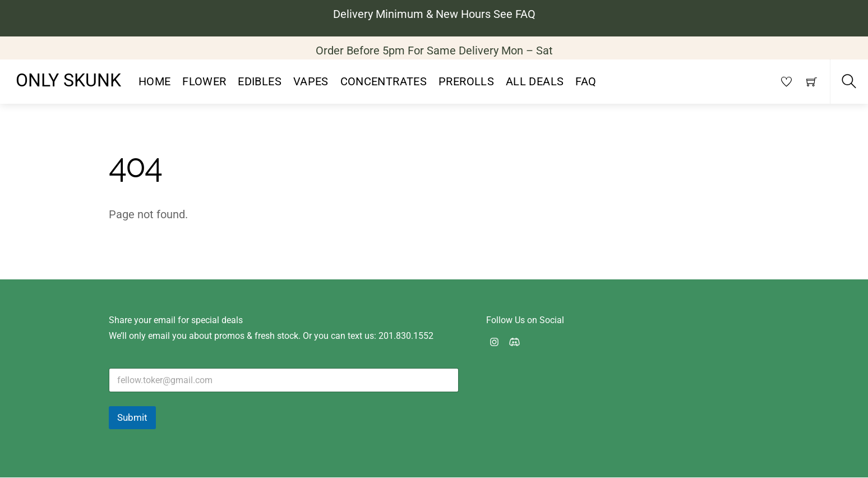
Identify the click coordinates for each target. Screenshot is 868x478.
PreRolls (466, 82)
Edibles (260, 82)
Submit (132, 418)
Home (155, 82)
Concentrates (384, 82)
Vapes (311, 82)
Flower (204, 82)
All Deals (535, 82)
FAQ (586, 82)
